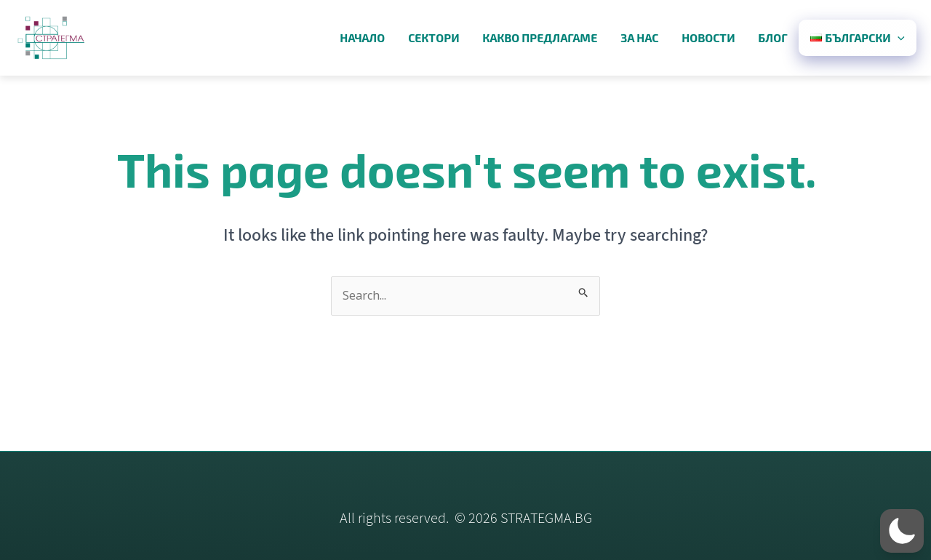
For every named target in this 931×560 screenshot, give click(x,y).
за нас (639, 37)
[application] (898, 38)
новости (708, 37)
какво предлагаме (540, 37)
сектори (433, 37)
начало (362, 37)
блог (772, 37)
